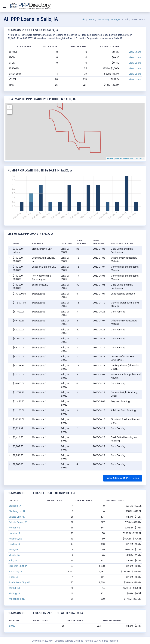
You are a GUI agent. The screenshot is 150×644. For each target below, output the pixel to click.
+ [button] (10, 107)
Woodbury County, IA (109, 20)
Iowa (91, 20)
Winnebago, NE (17, 599)
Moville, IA (14, 555)
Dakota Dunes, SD (18, 522)
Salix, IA (13, 561)
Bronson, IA (15, 506)
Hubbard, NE (15, 539)
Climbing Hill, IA (17, 511)
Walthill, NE (15, 588)
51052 (12, 626)
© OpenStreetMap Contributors (129, 158)
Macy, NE (14, 549)
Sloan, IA (13, 577)
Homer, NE (14, 528)
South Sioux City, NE (19, 582)
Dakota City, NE (17, 517)
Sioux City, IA (15, 572)
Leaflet (110, 158)
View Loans (135, 52)
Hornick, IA (14, 533)
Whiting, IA (14, 593)
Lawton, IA (14, 544)
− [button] (10, 112)
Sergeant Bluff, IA (18, 566)
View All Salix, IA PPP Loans (123, 478)
